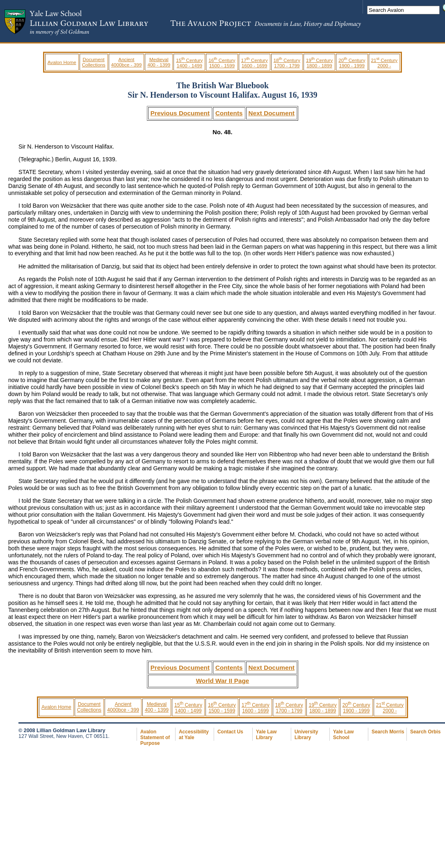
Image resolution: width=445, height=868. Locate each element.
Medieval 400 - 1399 (159, 62)
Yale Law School (343, 735)
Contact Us (230, 732)
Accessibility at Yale (194, 735)
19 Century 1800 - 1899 (319, 63)
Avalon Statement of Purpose (155, 737)
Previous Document (180, 113)
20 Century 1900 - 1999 (352, 63)
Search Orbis (425, 732)
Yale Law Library (266, 735)
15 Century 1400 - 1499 (189, 63)
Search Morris (388, 732)
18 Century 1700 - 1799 (287, 63)
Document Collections (94, 62)
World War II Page (223, 681)
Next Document (272, 113)
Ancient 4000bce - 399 (127, 62)
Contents (229, 113)
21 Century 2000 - (385, 63)
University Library (306, 735)
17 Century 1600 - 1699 (254, 63)
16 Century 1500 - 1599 (222, 63)
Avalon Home (62, 62)
